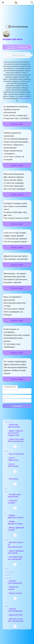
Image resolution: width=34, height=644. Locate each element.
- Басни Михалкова (17, 462)
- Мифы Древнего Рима (17, 516)
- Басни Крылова (16, 454)
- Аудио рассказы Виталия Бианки (16, 440)
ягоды (22, 98)
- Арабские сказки (17, 578)
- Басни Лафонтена (17, 458)
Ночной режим (20, 27)
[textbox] (19, 55)
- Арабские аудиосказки (14, 426)
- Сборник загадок (17, 496)
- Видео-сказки (15, 582)
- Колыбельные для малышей (17, 549)
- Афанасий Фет (16, 604)
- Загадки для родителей (15, 491)
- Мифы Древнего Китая (17, 510)
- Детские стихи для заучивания (18, 609)
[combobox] (19, 55)
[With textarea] (17, 391)
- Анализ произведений (15, 573)
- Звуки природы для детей (16, 543)
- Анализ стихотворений (15, 599)
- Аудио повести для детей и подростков (16, 433)
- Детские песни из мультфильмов (17, 537)
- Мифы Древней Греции (16, 522)
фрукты (27, 98)
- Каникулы (13, 474)
